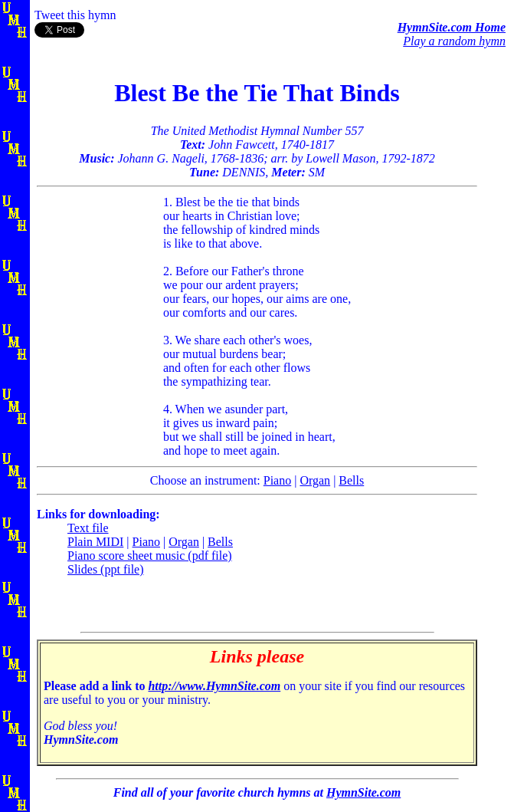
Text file (88, 528)
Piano (277, 480)
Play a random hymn (454, 41)
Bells (351, 480)
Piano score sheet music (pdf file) (150, 556)
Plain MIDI (95, 542)
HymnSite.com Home (452, 27)
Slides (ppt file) (106, 569)
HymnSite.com (363, 792)
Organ (315, 480)
